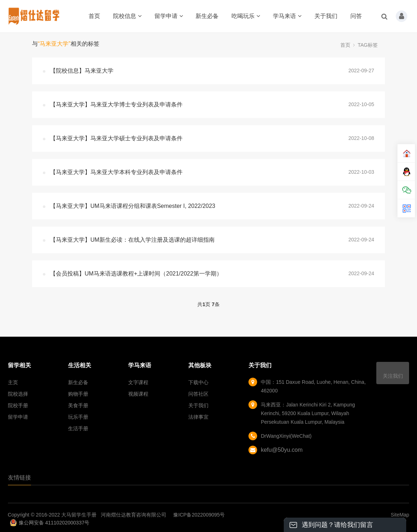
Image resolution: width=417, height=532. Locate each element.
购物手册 (78, 394)
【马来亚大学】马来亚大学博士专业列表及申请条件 (116, 104)
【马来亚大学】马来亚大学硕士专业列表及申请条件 (116, 138)
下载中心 (198, 382)
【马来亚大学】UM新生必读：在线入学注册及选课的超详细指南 (132, 240)
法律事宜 (198, 417)
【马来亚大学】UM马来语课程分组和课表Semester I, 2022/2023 (133, 206)
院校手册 (18, 405)
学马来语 (287, 16)
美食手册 (78, 405)
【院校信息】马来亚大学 (82, 71)
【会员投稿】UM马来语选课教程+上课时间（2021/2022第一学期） (136, 274)
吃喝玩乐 (246, 16)
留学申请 (169, 16)
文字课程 (138, 382)
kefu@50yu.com (282, 450)
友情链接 (19, 478)
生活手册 (78, 428)
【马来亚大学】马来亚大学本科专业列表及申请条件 (116, 172)
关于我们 (326, 16)
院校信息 (127, 16)
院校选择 (18, 394)
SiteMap (400, 515)
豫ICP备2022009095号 (199, 515)
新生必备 (207, 16)
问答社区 (198, 394)
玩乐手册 (78, 417)
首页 (94, 16)
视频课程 (138, 394)
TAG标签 (368, 45)
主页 (13, 382)
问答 (356, 16)
